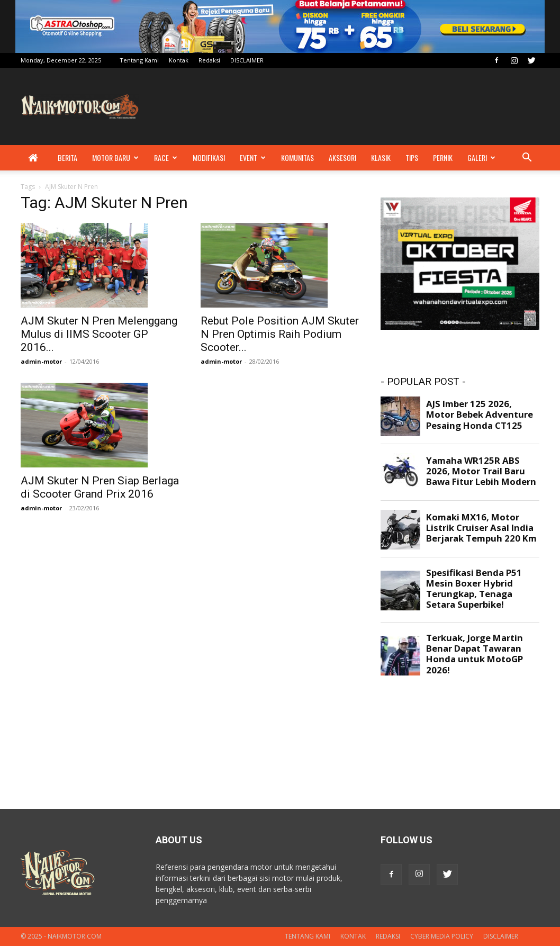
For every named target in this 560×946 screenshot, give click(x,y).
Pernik (443, 157)
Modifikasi (209, 157)
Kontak (179, 60)
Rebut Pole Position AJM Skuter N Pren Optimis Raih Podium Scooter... (280, 334)
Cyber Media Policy (442, 936)
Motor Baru (115, 157)
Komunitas (297, 157)
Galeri (481, 157)
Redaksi (209, 60)
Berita (67, 157)
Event (253, 157)
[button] (527, 159)
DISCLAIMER (247, 60)
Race (166, 157)
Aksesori (342, 157)
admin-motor (41, 361)
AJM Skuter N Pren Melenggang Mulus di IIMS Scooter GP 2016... (99, 334)
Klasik (381, 157)
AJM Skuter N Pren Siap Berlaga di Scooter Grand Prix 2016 (100, 487)
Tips (412, 157)
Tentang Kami (139, 60)
